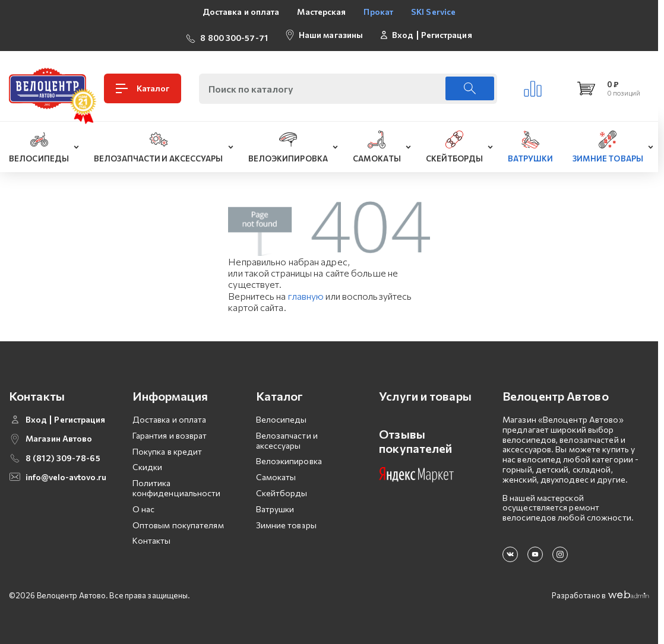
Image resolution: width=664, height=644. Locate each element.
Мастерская (321, 12)
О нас (144, 504)
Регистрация (447, 33)
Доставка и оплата (241, 12)
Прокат (378, 12)
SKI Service (433, 12)
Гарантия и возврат (170, 431)
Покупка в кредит (167, 447)
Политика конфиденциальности (177, 484)
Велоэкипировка (289, 457)
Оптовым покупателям (178, 520)
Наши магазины (331, 32)
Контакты (152, 536)
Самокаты (276, 473)
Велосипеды (282, 415)
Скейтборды (282, 488)
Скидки (148, 463)
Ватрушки (275, 504)
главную (306, 291)
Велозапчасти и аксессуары (287, 436)
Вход (403, 33)
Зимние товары (286, 520)
